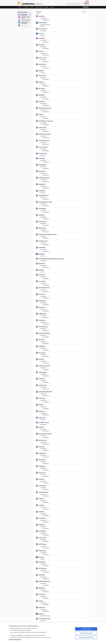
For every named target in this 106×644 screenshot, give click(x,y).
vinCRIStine (42, 531)
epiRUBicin (42, 346)
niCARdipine (42, 209)
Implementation (44, 18)
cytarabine (42, 38)
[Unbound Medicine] (86, 3)
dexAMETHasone (44, 423)
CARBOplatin (43, 314)
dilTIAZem (42, 340)
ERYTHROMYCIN (44, 288)
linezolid (41, 51)
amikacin (41, 427)
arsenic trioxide (43, 147)
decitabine (42, 95)
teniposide (42, 525)
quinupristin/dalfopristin (45, 392)
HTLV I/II (41, 34)
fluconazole (42, 353)
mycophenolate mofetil (45, 202)
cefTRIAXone (43, 568)
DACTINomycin (43, 327)
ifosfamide (42, 607)
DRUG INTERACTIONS (45, 616)
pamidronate (42, 228)
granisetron (42, 171)
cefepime (41, 82)
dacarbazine (42, 460)
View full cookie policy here (15, 640)
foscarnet (41, 359)
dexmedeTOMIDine (44, 333)
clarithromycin (43, 154)
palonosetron (42, 222)
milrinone (41, 499)
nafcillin (41, 115)
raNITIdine (42, 575)
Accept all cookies (86, 629)
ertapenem (42, 158)
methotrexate (43, 372)
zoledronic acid (43, 241)
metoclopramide (43, 492)
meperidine (42, 184)
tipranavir (41, 270)
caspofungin (42, 453)
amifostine (42, 16)
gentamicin (42, 89)
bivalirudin (42, 588)
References (43, 26)
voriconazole (42, 538)
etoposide (42, 102)
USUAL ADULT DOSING (45, 25)
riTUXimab (42, 398)
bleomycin (42, 447)
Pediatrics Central (35, 3)
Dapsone (41, 614)
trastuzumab (42, 76)
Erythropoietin (43, 23)
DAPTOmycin (43, 544)
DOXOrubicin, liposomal (46, 121)
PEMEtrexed (42, 551)
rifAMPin (41, 71)
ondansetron (42, 518)
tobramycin (42, 275)
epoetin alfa (42, 418)
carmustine (42, 594)
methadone (42, 191)
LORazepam (42, 486)
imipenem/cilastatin (44, 366)
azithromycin (42, 301)
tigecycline (42, 264)
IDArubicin (42, 45)
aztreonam (42, 307)
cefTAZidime (42, 562)
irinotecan (42, 479)
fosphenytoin (42, 165)
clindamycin (42, 320)
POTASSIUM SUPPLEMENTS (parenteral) (51, 259)
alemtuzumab (43, 440)
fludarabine (42, 466)
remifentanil (42, 248)
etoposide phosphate (45, 108)
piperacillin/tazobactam (45, 434)
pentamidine (42, 64)
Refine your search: (23, 12)
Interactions (43, 73)
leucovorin (42, 294)
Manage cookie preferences (86, 637)
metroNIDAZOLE (44, 196)
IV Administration (46, 20)
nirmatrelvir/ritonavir (44, 619)
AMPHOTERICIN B (44, 581)
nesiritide (41, 512)
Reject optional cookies (86, 633)
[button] (52, 7)
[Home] (20, 7)
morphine (41, 505)
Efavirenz (41, 557)
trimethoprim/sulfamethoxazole (48, 235)
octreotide (42, 215)
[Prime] (39, 7)
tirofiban (41, 405)
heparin (41, 601)
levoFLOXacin (43, 29)
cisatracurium (43, 128)
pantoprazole (42, 385)
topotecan (42, 411)
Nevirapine (42, 254)
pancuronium (42, 58)
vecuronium (42, 281)
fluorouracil (42, 473)
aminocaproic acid (44, 141)
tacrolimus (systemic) (45, 134)
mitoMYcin (42, 379)
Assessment (43, 420)
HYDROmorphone (44, 178)
